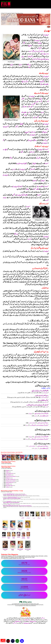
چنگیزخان (42, 82)
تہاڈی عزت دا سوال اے (21, 164)
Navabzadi (9, 501)
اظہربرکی (38, 158)
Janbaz (7, 487)
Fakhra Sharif (14, 537)
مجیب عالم (30, 140)
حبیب (37, 102)
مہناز (38, 187)
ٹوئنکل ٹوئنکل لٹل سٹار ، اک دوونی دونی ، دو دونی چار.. (40, 391)
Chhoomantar (13, 529)
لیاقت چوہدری (42, 59)
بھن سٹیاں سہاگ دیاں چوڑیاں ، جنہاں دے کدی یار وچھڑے (39, 425)
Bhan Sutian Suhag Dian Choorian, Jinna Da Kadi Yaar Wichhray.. (18, 506)
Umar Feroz (4, 537)
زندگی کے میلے (25, 82)
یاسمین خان (30, 57)
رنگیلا (22, 152)
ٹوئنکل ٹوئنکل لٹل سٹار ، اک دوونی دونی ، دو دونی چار (41, 414)
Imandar (8, 484)
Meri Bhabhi (8, 475)
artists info (24, 579)
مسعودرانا (47, 150)
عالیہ (41, 84)
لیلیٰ (24, 43)
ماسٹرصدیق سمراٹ (45, 54)
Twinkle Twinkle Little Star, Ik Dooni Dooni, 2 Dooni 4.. (15, 495)
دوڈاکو (11, 158)
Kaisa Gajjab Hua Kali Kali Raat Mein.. (11, 502)
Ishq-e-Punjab (20, 549)
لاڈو (29, 67)
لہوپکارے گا (45, 393)
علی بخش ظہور (22, 517)
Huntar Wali (5, 549)
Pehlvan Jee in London (11, 481)
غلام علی (25, 107)
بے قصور (45, 140)
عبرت (42, 112)
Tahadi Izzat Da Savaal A (11, 476)
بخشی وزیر (33, 104)
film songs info (24, 587)
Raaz (28, 529)
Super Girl (20, 529)
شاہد (34, 118)
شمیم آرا (40, 48)
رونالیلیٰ (35, 140)
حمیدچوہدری (46, 35)
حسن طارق (43, 181)
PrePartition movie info (24, 571)
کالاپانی (21, 124)
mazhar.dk (27, 620)
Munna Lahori (28, 537)
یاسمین (17, 127)
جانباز (27, 189)
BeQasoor (8, 478)
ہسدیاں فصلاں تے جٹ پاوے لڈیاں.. (41, 396)
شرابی (41, 99)
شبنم (38, 118)
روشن (47, 129)
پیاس (25, 115)
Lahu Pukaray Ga (9, 473)
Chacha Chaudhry (23, 537)
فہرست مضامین (49, 27)
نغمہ (41, 102)
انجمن (14, 195)
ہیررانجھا (29, 65)
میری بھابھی (45, 132)
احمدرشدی (33, 132)
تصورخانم (33, 169)
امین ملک (34, 164)
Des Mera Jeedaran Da (11, 479)
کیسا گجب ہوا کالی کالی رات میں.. (43, 400)
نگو (3, 140)
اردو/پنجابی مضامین (24, 595)
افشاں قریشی (25, 195)
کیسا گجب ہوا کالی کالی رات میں (44, 416)
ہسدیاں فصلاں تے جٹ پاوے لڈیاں (43, 423)
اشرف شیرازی (35, 59)
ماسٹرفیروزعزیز (41, 51)
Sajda (7, 472)
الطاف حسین (36, 189)
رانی (19, 187)
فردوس (14, 169)
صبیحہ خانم (30, 107)
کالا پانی (30, 46)
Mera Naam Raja (9, 486)
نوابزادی (34, 181)
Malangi (8, 470)
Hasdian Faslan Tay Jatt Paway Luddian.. (12, 498)
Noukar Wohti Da (9, 482)
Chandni (19, 537)
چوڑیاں (40, 43)
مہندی (20, 65)
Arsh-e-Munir (9, 537)
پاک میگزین (43, 618)
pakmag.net (26, 623)
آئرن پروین (6, 127)
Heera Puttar (5, 529)
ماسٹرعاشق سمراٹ (33, 51)
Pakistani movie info (24, 563)
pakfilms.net (18, 622)
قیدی (11, 65)
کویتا (21, 187)
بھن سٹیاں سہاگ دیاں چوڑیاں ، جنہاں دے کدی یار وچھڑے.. (37, 405)
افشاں (41, 187)
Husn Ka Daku (28, 549)
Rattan (13, 549)
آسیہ (29, 112)
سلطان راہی (46, 84)
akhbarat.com (33, 622)
